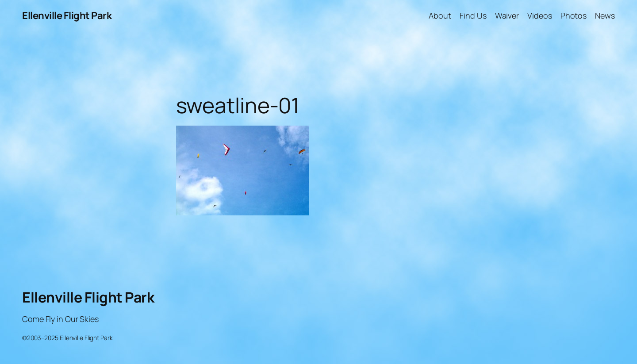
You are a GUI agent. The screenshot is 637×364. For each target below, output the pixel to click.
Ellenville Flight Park (67, 15)
